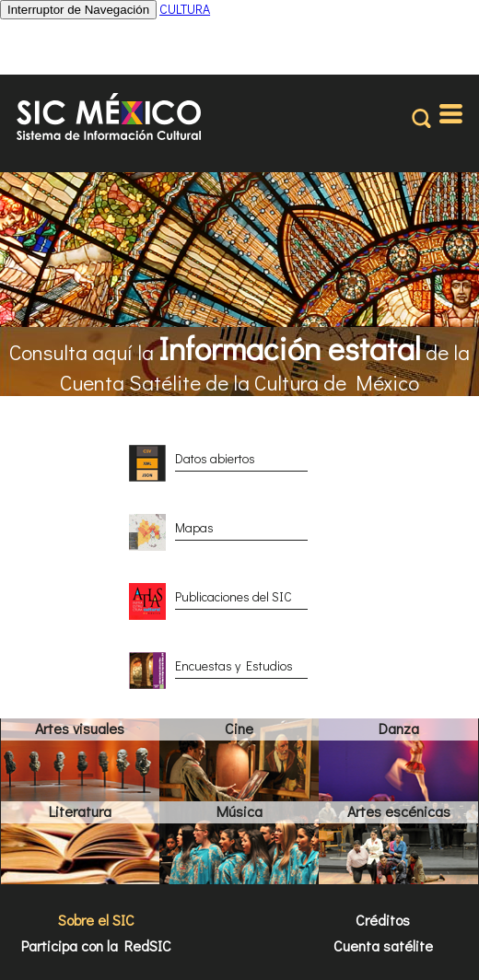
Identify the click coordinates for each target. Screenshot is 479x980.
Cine (239, 728)
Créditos (383, 920)
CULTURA (185, 9)
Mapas (194, 527)
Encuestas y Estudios (234, 665)
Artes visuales (80, 728)
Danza (399, 728)
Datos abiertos (215, 458)
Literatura (80, 811)
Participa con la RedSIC (96, 945)
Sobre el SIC (96, 920)
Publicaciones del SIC (234, 596)
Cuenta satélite (383, 945)
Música (239, 811)
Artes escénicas (399, 811)
